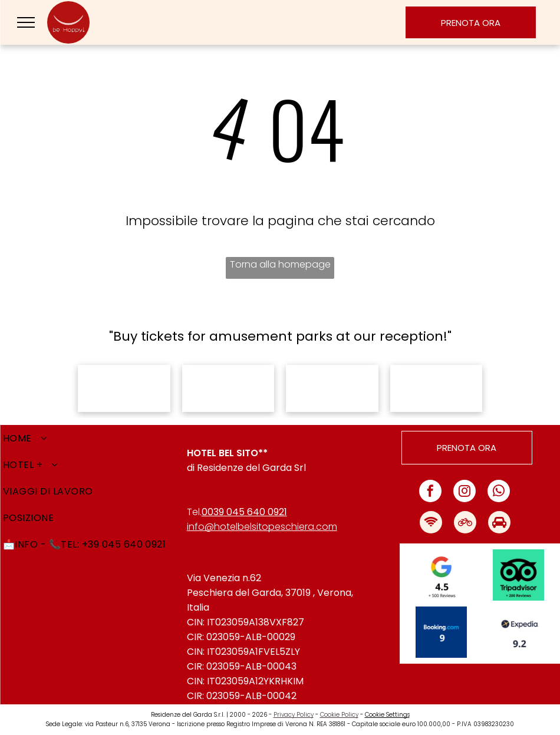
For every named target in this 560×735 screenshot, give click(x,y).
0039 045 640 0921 (244, 512)
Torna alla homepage (280, 264)
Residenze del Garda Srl (251, 468)
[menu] (26, 22)
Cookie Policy (339, 715)
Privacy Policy (294, 715)
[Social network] (431, 524)
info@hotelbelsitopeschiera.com (262, 527)
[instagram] (465, 492)
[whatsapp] (499, 492)
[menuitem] (93, 438)
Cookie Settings (387, 715)
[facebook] (430, 492)
